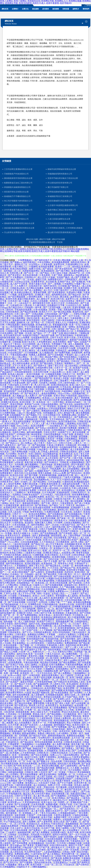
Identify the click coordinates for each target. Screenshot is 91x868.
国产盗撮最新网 (41, 684)
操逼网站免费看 (37, 497)
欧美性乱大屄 (54, 490)
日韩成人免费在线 (63, 718)
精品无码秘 (82, 852)
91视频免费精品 (77, 462)
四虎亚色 (69, 572)
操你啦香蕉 (37, 434)
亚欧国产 (5, 389)
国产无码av (41, 428)
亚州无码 (19, 589)
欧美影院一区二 (28, 673)
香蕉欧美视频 (29, 721)
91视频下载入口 (82, 284)
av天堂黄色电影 (28, 753)
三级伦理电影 (47, 465)
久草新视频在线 (36, 716)
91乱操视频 (24, 359)
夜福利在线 (78, 312)
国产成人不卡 (84, 525)
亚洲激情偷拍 (40, 387)
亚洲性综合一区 (18, 411)
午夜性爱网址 (10, 449)
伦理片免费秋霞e (45, 626)
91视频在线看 (13, 331)
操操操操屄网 (24, 832)
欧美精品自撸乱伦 (23, 292)
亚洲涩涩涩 (11, 409)
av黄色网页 (47, 340)
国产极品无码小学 (13, 721)
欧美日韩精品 (59, 798)
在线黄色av (42, 409)
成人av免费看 (23, 338)
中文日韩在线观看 (19, 830)
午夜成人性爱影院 (56, 445)
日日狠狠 (62, 286)
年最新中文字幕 (11, 667)
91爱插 (51, 591)
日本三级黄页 (48, 596)
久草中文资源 (10, 594)
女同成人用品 (58, 594)
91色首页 (43, 772)
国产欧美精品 (42, 505)
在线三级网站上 (22, 688)
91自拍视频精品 (38, 361)
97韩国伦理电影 (28, 826)
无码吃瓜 (54, 301)
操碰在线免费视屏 (10, 826)
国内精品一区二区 (55, 789)
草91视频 (82, 445)
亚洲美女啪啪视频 (21, 619)
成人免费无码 (51, 376)
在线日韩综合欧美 (59, 845)
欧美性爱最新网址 (46, 779)
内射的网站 (67, 391)
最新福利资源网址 (31, 503)
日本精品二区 (17, 574)
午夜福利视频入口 (54, 656)
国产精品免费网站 (68, 662)
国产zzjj (4, 398)
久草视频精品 (21, 566)
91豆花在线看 (31, 473)
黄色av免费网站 (61, 449)
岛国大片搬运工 (72, 792)
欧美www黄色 (15, 675)
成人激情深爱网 (8, 368)
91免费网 (48, 701)
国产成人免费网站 (34, 290)
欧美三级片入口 (77, 385)
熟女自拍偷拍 (7, 658)
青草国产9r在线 (32, 404)
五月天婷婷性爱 (27, 570)
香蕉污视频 (70, 486)
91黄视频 (50, 389)
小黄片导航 (78, 458)
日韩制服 (17, 342)
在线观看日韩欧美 (55, 600)
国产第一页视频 (8, 671)
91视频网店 (49, 669)
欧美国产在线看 (81, 368)
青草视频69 (61, 596)
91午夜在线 (27, 480)
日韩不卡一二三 (20, 514)
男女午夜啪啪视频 (29, 699)
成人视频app (18, 396)
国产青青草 (29, 845)
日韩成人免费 (69, 852)
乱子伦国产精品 (70, 697)
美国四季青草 (75, 800)
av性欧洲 (19, 462)
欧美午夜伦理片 (32, 340)
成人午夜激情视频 (77, 617)
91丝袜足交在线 (22, 282)
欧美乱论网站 (16, 553)
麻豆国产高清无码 (29, 725)
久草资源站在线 (75, 406)
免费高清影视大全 (55, 516)
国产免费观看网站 (29, 615)
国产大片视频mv (27, 781)
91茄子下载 (76, 828)
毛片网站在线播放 (35, 288)
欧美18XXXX (35, 551)
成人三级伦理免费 (19, 510)
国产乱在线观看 (22, 804)
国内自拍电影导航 (76, 460)
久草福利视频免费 (77, 589)
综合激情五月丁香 (59, 426)
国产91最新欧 (27, 863)
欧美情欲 (39, 462)
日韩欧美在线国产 (31, 495)
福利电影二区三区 (13, 271)
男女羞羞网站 (19, 643)
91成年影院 (36, 854)
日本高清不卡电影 (47, 783)
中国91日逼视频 (45, 499)
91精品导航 (18, 316)
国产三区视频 (73, 441)
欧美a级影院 (83, 568)
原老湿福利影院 (26, 295)
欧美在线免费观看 (29, 764)
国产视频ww (16, 262)
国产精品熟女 (73, 798)
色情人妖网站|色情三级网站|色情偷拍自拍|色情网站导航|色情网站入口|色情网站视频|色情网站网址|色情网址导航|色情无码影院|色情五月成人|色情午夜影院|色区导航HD (45, 250)
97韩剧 (26, 512)
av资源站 (38, 671)
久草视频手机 (79, 699)
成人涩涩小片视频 (47, 277)
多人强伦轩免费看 (13, 484)
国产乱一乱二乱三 (9, 477)
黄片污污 (18, 488)
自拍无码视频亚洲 (15, 697)
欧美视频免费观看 (61, 262)
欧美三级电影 (77, 678)
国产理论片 (11, 779)
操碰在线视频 (28, 325)
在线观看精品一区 (26, 583)
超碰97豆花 (80, 391)
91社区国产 (32, 602)
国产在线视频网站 (31, 467)
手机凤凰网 (56, 469)
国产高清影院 (76, 583)
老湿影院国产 (10, 391)
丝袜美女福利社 (8, 568)
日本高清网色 (7, 333)
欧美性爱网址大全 (80, 271)
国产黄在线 (56, 858)
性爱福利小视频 (75, 292)
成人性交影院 (52, 458)
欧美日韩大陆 (58, 299)
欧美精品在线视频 (48, 764)
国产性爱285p (21, 705)
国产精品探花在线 (52, 316)
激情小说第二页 (72, 695)
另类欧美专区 (7, 482)
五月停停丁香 (27, 385)
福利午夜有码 (50, 286)
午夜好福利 (13, 385)
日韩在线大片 (70, 807)
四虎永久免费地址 (68, 634)
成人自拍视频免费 (52, 830)
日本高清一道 (73, 847)
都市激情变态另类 (42, 303)
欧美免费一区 (81, 705)
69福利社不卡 (23, 867)
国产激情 (5, 641)
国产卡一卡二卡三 (21, 437)
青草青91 (81, 374)
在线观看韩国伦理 (40, 338)
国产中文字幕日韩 (79, 669)
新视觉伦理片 (23, 811)
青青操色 (83, 439)
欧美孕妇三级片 (16, 738)
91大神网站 (16, 858)
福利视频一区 (10, 622)
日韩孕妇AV (31, 277)
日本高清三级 (15, 301)
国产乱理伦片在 (11, 863)
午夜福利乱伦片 (78, 841)
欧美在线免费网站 (38, 514)
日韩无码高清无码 (27, 400)
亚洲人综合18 (37, 458)
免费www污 (56, 755)
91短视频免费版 (44, 744)
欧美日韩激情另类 (68, 421)
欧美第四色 (53, 447)
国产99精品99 (60, 682)
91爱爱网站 (62, 589)
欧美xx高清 (59, 822)
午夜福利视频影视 (62, 607)
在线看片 (78, 512)
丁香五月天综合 (51, 297)
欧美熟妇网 (75, 764)
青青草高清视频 (9, 607)
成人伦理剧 (47, 467)
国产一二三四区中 (40, 469)
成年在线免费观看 (25, 576)
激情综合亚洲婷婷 (15, 538)
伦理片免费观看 (37, 516)
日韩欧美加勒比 (75, 430)
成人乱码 (77, 718)
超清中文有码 (31, 757)
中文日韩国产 (75, 817)
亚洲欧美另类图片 (45, 826)
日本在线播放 (10, 456)
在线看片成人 (13, 486)
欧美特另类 (11, 299)
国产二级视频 (55, 284)
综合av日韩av (65, 394)
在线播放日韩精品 (15, 340)
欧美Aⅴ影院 (32, 417)
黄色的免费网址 (49, 394)
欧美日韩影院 (52, 555)
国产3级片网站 (63, 271)
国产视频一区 (27, 645)
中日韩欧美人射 (80, 615)
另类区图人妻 (16, 273)
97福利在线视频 (80, 815)
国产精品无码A (16, 307)
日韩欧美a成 (26, 585)
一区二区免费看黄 (23, 798)
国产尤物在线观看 (63, 576)
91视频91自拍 (53, 579)
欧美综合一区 (33, 809)
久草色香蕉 (45, 275)
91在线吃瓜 (65, 488)
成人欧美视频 (13, 753)
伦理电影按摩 (19, 817)
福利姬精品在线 (59, 295)
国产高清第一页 (78, 598)
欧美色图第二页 (51, 740)
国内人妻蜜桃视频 (41, 536)
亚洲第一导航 (56, 310)
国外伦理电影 (21, 624)
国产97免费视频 (59, 727)
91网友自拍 (47, 637)
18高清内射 (9, 712)
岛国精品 (17, 495)
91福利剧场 (18, 523)
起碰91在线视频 (66, 837)
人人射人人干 (36, 740)
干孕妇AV (72, 772)
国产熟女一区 (38, 323)
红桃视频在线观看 (55, 695)
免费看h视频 (52, 804)
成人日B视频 (44, 710)
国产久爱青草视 (45, 822)
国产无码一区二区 (27, 430)
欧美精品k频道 (15, 346)
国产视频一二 (66, 314)
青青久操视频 (45, 473)
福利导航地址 (30, 262)
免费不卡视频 (83, 656)
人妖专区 (79, 740)
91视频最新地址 (11, 647)
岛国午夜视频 (77, 378)
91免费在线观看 (52, 512)
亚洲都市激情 (42, 845)
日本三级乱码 (80, 804)
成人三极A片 (23, 447)
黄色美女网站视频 (51, 766)
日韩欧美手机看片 (54, 660)
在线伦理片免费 (83, 604)
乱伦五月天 (20, 837)
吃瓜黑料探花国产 (34, 852)
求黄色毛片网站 (65, 652)
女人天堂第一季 (60, 370)
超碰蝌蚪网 (82, 686)
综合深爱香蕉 (60, 538)
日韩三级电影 (58, 329)
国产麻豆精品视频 (63, 312)
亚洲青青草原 (38, 282)
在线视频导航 (79, 394)
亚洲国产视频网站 (64, 826)
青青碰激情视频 (80, 641)
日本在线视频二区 (21, 525)
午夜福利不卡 (81, 563)
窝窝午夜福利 (10, 400)
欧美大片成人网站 (9, 490)
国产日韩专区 (83, 865)
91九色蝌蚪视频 (8, 413)
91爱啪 (42, 484)
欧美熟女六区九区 (21, 792)
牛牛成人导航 (63, 501)
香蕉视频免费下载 (65, 622)
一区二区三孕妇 (36, 357)
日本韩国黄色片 (65, 417)
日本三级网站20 (11, 529)
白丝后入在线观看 (39, 301)
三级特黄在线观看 (23, 785)
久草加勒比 (40, 645)
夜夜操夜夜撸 (23, 712)
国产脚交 (81, 749)
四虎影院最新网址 (31, 271)
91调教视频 (38, 555)
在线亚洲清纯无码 (77, 787)
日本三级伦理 (7, 310)
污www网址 (14, 542)
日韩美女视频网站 (73, 523)
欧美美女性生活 (13, 536)
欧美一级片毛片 (14, 609)
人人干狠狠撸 (46, 630)
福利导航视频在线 (15, 563)
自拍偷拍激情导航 (68, 447)
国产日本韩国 (66, 533)
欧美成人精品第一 (17, 374)
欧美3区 (35, 363)
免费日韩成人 (78, 731)
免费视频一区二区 (67, 774)
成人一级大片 (81, 475)
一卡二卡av (51, 652)
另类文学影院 (7, 624)
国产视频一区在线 (23, 333)
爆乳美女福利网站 (48, 774)
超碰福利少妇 (71, 585)
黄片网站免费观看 (26, 368)
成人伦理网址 (13, 774)
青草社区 (81, 301)
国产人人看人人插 (74, 647)
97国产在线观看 (54, 860)
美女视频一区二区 (48, 417)
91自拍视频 (13, 699)
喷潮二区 (47, 551)
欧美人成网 (80, 826)
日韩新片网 (60, 856)
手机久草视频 (71, 437)
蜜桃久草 (29, 800)
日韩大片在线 (65, 443)
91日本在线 (67, 512)
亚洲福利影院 (63, 492)
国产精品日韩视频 (44, 641)
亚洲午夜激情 (79, 529)
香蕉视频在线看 (60, 325)
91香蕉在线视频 (78, 290)
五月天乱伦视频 (8, 323)
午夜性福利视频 (31, 662)
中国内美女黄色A (62, 641)
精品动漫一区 (67, 740)
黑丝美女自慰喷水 (57, 460)
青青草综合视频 (32, 329)
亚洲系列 (36, 617)
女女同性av (35, 264)
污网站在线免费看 (60, 471)
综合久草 (4, 273)
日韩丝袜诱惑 (13, 312)
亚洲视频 (81, 490)
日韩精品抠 (71, 445)
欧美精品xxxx (64, 757)
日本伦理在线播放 (50, 587)
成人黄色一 (28, 678)
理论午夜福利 (78, 465)
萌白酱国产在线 (34, 413)
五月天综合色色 (45, 673)
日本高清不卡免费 (67, 348)
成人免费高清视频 (46, 350)
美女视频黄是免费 (10, 764)
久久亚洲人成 (81, 320)
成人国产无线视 (45, 776)
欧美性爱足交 (52, 705)
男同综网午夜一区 (70, 854)
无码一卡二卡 (27, 641)
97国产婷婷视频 (44, 820)
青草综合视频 (71, 839)
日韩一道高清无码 (62, 731)
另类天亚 (71, 505)
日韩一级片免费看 (15, 783)
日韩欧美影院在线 (19, 850)
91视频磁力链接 (74, 843)
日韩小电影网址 (18, 318)
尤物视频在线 (31, 419)
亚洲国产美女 (64, 282)
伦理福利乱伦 (55, 477)
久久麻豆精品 (39, 305)
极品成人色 (29, 794)
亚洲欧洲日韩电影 (71, 759)
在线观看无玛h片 (16, 417)
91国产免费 (68, 434)
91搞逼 (28, 693)
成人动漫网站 (84, 650)
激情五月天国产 (76, 845)
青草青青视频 (34, 492)
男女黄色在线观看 (69, 411)
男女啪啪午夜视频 (19, 389)
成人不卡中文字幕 (27, 594)
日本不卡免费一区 (65, 611)
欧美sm (36, 596)
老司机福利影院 (8, 759)
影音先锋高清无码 (13, 335)
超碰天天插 (41, 279)
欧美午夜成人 (46, 615)
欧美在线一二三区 (32, 766)
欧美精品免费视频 (82, 602)
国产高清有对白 (68, 809)
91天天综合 (54, 568)
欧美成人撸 (18, 776)
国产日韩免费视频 (27, 581)
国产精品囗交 (38, 544)
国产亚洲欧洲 (79, 282)
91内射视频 (13, 546)
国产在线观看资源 (47, 611)
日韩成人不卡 (79, 781)
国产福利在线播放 (52, 650)
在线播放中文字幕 (56, 305)
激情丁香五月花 (56, 366)
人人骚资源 (85, 531)
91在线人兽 (34, 452)
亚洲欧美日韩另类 (66, 359)
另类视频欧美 (50, 413)
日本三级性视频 (37, 389)
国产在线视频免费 (49, 533)
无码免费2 (19, 465)
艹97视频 (13, 295)
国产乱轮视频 (46, 396)
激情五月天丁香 (75, 729)
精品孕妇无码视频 (49, 662)
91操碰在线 (73, 323)
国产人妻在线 (10, 787)
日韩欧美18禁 (31, 772)
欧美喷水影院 (34, 501)
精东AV (7, 357)
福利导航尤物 (59, 527)
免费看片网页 (60, 817)
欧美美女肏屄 (79, 725)
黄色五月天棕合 (22, 348)
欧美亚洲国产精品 (54, 688)
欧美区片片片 (46, 312)
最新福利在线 (60, 617)
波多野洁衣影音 (42, 858)
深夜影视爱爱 (48, 619)
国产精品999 (21, 751)
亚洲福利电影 (44, 690)
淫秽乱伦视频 (80, 314)
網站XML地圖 (32, 239)
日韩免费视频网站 (42, 557)
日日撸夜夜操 (70, 714)
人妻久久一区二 (81, 443)
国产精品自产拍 (68, 568)
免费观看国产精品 (36, 600)
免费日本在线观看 (50, 456)
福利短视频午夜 (8, 613)
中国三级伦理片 (62, 290)
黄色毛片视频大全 (22, 533)
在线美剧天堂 (36, 286)
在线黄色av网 (68, 553)
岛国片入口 (52, 443)
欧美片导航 (47, 817)
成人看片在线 (38, 811)
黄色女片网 (11, 718)
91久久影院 (16, 678)
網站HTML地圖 (59, 239)
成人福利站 (73, 596)
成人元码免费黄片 (21, 460)
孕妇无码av (52, 421)
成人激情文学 (43, 299)
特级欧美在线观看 (78, 520)
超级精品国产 (19, 637)
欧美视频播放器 (37, 843)
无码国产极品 (63, 277)
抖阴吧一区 (64, 802)
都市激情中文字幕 (34, 650)
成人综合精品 (72, 366)
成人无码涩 (59, 776)
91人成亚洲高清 (45, 718)
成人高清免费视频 (63, 626)
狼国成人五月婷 (22, 708)
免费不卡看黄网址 (48, 757)
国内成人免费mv (35, 561)
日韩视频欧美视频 (10, 520)
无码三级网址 (31, 665)
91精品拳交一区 (45, 449)
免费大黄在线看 (30, 484)
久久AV (23, 604)
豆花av (36, 587)
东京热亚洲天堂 (28, 768)
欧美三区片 (16, 503)
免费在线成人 (58, 647)
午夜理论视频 (81, 609)
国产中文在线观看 (36, 658)
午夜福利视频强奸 (27, 787)
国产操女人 (74, 538)
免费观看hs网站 (70, 415)
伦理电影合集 (32, 856)
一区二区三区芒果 (17, 824)
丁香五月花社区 (53, 654)
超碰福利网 (54, 387)
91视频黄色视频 (54, 374)
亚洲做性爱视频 (36, 751)
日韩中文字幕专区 (23, 796)
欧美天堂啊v (31, 738)
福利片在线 (35, 624)
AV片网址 (8, 458)
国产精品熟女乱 (54, 566)
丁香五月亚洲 (45, 699)
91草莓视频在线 (14, 794)
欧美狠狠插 (59, 613)
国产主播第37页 (18, 701)
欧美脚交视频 (59, 557)
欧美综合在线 (17, 475)
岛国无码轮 (71, 645)
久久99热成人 (48, 495)
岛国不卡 (39, 391)
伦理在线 (43, 602)
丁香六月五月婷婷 (34, 669)
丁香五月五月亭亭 (17, 690)
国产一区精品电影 (32, 675)
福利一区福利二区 (23, 482)
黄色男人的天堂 (37, 705)
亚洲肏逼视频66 (28, 331)
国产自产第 (65, 458)
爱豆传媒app (16, 845)
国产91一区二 (29, 841)
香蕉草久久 (84, 585)
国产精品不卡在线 (23, 684)
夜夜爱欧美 (14, 548)
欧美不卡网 (73, 832)
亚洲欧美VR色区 (25, 613)
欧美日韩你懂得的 (64, 398)
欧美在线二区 (42, 583)
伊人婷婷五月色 (58, 684)
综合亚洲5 (51, 843)
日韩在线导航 (50, 348)
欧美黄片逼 (30, 770)
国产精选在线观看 (27, 779)
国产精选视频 (39, 445)
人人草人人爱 (38, 424)
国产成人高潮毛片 (77, 467)
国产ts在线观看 (79, 703)
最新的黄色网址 (24, 568)
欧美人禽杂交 (29, 350)
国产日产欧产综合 (9, 570)
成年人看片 (64, 318)
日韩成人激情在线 (50, 452)
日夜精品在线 (81, 779)
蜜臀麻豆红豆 (63, 768)
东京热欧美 (51, 282)
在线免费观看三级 (60, 794)
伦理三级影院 (48, 320)
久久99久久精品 (11, 768)
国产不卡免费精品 (15, 277)
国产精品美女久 (32, 394)
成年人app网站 (70, 660)
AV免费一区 (31, 710)
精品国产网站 (52, 357)
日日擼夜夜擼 (63, 542)
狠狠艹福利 (73, 342)
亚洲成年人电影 (61, 546)
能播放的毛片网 (66, 475)
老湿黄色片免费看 (28, 490)
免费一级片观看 (11, 673)
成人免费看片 (10, 839)
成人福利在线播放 (21, 363)
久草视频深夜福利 (67, 813)
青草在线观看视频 (44, 742)
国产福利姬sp (7, 708)
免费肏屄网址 (7, 809)
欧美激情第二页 (49, 563)
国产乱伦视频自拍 (44, 520)
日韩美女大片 (73, 557)
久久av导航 (69, 710)
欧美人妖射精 (7, 804)
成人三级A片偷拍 (38, 850)
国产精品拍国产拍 (44, 378)
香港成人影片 (39, 714)
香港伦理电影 (17, 404)
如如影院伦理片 (82, 404)
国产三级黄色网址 (69, 766)
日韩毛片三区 (69, 374)
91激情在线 (68, 482)
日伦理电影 (22, 656)
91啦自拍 (10, 361)
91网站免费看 (50, 686)
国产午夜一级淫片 (50, 503)
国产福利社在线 (45, 721)
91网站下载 (54, 602)
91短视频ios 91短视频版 (24, 626)
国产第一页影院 (31, 346)
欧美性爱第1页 (54, 484)
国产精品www (13, 443)
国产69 (27, 273)
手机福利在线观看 (23, 310)
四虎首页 (73, 426)
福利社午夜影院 (60, 835)
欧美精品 (79, 434)
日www (7, 551)
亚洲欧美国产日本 (79, 802)
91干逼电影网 (29, 609)
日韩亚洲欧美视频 (23, 387)
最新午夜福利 (50, 837)
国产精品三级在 (55, 850)
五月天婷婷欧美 (30, 628)
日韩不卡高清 (57, 338)
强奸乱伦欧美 (34, 318)
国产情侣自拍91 (75, 473)
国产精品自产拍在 (38, 736)
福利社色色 (22, 654)
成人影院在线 (17, 852)
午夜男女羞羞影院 (63, 815)
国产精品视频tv (55, 714)
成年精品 (76, 267)
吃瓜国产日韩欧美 (70, 531)
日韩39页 (50, 323)
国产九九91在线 (37, 860)
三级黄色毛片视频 (33, 553)
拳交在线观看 (79, 432)
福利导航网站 (38, 525)
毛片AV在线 (54, 531)
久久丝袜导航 (76, 753)
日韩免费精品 (71, 439)
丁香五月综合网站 (48, 813)
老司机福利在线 (24, 671)
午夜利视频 (76, 381)
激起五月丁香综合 (13, 344)
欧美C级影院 (25, 477)
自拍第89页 (53, 428)
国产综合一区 (24, 445)
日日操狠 (13, 596)
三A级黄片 (11, 832)
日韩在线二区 (7, 286)
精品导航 (48, 538)
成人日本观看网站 (71, 469)
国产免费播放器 (35, 701)
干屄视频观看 (34, 817)
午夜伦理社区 (58, 824)
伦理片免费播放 (57, 665)
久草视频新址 (25, 596)
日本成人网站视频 (62, 260)
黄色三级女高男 (20, 516)
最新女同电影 (27, 682)
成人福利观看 (21, 716)
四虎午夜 (46, 329)
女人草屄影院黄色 (15, 327)
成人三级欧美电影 (27, 622)
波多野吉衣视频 (48, 518)
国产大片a (28, 632)
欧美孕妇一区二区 (37, 406)
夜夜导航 (29, 462)
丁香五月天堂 (45, 546)
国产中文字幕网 (65, 783)
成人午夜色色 (44, 344)
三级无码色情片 (79, 632)
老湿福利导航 (39, 421)
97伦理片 (77, 626)
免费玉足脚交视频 (54, 288)
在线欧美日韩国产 (31, 335)
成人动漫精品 (40, 785)
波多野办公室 (72, 299)
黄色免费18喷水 (82, 566)
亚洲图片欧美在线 (10, 402)
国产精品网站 (40, 482)
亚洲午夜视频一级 (81, 307)
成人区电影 (38, 839)
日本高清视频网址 (69, 559)
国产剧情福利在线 (44, 576)
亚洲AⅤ (47, 540)
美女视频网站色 (42, 480)
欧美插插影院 (48, 271)
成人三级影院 (67, 675)
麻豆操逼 (65, 297)
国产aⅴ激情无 (34, 411)
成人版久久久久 (49, 318)
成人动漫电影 (38, 746)
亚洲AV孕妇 (59, 396)
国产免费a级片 (27, 520)
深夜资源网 (20, 815)
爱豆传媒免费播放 (29, 774)
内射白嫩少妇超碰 (35, 376)
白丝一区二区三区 (54, 865)
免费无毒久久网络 (44, 523)
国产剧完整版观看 (17, 297)
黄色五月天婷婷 (20, 579)
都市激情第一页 (14, 813)
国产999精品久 (52, 462)
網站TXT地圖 (45, 239)
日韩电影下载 (73, 776)
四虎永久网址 (40, 568)
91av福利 (8, 766)
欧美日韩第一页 (28, 402)
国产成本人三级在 (9, 428)
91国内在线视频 (8, 811)
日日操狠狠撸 (31, 353)
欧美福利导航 (52, 639)
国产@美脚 (32, 383)
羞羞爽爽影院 (38, 792)
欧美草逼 (58, 742)
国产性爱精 (26, 647)
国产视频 (27, 749)
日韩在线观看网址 (41, 647)
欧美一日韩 (22, 531)
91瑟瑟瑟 (44, 665)
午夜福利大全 (47, 856)
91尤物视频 (57, 710)
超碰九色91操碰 (22, 617)
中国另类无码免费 (51, 400)
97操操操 (86, 361)
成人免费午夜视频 (61, 744)
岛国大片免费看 (16, 398)
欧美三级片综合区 (34, 697)
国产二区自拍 (52, 525)
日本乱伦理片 (50, 432)
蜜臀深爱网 (39, 703)
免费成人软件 (7, 527)
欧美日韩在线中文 (29, 546)
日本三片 (15, 641)
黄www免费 (20, 809)
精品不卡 (25, 486)
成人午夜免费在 (78, 449)
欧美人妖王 (27, 366)
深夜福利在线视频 (23, 557)
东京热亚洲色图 (30, 275)
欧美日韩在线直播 (59, 583)
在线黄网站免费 (18, 600)
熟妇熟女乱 (6, 363)
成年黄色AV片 (61, 520)
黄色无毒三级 (78, 744)
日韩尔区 (76, 361)
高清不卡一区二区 (62, 551)
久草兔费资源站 (44, 342)
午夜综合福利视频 (38, 531)
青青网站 (17, 733)
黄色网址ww (31, 783)
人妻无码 (67, 307)
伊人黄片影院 (52, 658)
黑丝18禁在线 (77, 546)
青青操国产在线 (8, 497)
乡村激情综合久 (43, 570)
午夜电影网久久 (78, 318)
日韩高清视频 (69, 650)
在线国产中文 (65, 432)
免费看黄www (62, 591)
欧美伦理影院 (40, 441)
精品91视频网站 (35, 837)
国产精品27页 (73, 329)
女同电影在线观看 (46, 331)
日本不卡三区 (7, 617)
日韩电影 (13, 835)
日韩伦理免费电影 (52, 434)
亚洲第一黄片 (77, 733)
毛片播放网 (62, 787)
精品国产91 (70, 656)
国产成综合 (48, 269)
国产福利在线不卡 (43, 260)
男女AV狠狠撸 (74, 723)
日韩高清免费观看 (52, 327)
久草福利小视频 (45, 841)
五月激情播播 (25, 714)
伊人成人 (23, 406)
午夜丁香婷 (57, 275)
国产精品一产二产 (42, 333)
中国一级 (31, 761)
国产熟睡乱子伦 (34, 415)
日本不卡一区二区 (63, 368)
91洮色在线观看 (27, 428)
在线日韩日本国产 (70, 540)
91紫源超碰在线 (64, 581)
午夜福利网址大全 (75, 264)
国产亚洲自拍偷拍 (65, 335)
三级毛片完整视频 (72, 477)
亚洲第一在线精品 (9, 441)
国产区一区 (66, 624)
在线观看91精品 (59, 832)
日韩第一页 (68, 566)
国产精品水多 (75, 295)
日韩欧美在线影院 (69, 452)
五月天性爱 (14, 725)
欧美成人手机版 (62, 378)
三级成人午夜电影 (63, 701)
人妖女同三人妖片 (42, 527)
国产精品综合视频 (23, 703)
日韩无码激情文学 (15, 669)
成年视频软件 (46, 381)
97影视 (81, 634)
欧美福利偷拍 (10, 430)
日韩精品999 (37, 688)
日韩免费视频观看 (65, 389)
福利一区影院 (44, 594)
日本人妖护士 (17, 828)
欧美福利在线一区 (42, 370)
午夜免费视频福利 (57, 723)
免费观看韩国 (71, 643)
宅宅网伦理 (84, 426)
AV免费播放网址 (33, 398)
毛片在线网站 (75, 770)
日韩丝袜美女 (15, 632)
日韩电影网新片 (22, 458)
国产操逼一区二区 (66, 518)
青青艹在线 (58, 333)
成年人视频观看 (76, 344)
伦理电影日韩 (23, 434)
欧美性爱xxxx (15, 802)
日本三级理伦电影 (67, 383)
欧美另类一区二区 (17, 761)
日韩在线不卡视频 (27, 409)
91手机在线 (66, 387)
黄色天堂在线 (44, 430)
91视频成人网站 (67, 346)
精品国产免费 (48, 335)
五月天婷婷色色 (57, 419)
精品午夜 (80, 346)
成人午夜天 (40, 443)
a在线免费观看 (15, 662)
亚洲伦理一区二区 (71, 860)
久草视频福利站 (82, 331)
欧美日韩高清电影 (19, 269)
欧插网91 (8, 716)
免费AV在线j (35, 269)
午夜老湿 (49, 703)
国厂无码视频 (21, 736)
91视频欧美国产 (43, 471)
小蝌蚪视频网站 (39, 867)
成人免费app (27, 443)
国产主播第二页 (74, 822)
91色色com (82, 774)
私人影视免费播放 (59, 708)
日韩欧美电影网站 (55, 792)
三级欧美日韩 (60, 467)
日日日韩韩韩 (29, 344)
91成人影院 (84, 411)
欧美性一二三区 (63, 267)
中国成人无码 (25, 839)
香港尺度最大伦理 (38, 284)
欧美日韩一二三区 (42, 798)
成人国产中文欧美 (19, 284)
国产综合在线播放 (40, 755)
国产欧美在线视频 (16, 856)
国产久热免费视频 (82, 400)
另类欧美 (64, 462)
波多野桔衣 (76, 297)
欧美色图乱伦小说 (65, 331)
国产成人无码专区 (54, 716)
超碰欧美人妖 (23, 323)
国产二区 (81, 363)
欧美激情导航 (17, 757)
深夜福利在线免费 (71, 484)
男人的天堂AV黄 (37, 579)
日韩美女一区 (46, 548)
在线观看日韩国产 (65, 779)
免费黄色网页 (66, 456)
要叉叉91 (31, 690)
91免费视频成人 (26, 260)
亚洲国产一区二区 (50, 680)
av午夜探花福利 (39, 437)
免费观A (57, 820)
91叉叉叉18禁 (31, 598)
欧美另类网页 (60, 342)
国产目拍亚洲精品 (68, 357)
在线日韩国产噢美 (75, 856)
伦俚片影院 (82, 424)
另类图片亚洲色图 (13, 555)
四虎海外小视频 (8, 426)
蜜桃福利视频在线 (57, 736)
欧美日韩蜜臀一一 (40, 426)
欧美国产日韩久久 (46, 622)
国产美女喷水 (15, 275)
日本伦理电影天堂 (52, 415)
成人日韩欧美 (7, 589)
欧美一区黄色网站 (21, 755)
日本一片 (13, 303)
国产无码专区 (26, 370)
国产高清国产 (13, 682)
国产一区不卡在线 (71, 316)
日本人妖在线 (15, 512)
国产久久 (26, 424)
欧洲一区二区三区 (58, 770)
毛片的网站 (11, 454)
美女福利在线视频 (19, 860)
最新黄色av (69, 275)
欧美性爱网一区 (71, 688)
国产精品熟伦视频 (46, 768)
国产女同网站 (77, 693)
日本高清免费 (38, 804)
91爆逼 (26, 301)
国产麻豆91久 (7, 566)
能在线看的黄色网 (9, 406)
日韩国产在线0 (32, 518)
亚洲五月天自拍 (68, 680)
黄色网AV (35, 359)
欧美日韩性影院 (74, 637)
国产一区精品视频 (35, 314)
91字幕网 (58, 523)
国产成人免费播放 (77, 727)
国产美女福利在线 (64, 269)
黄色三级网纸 (63, 828)
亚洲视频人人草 (30, 813)
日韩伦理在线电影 (34, 559)
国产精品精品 (63, 361)
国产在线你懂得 (68, 639)
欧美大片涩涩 (58, 303)
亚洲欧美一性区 (43, 295)
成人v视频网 (72, 548)
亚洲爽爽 (77, 607)
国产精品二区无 (57, 505)
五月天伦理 (65, 555)
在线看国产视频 (38, 447)
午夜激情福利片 (61, 340)
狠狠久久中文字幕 (76, 409)
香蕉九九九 (61, 323)
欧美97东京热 (29, 342)
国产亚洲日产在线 (15, 665)
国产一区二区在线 (26, 279)
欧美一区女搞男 (36, 654)
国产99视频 (57, 690)
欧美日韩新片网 (62, 841)
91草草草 (42, 490)
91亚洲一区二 (25, 652)
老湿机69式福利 (73, 402)
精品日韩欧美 (71, 333)
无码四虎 (35, 835)
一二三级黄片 (73, 594)
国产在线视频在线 (73, 514)
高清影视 (62, 406)
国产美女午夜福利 (37, 807)
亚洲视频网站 (54, 749)
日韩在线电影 (51, 314)
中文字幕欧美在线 (34, 327)
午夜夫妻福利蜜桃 (46, 581)
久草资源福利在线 (31, 802)
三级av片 (21, 413)
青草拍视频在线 (62, 721)
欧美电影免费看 (47, 267)
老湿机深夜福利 (56, 437)
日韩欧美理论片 (79, 492)
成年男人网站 (77, 542)
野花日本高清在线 (71, 712)
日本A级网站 (63, 733)
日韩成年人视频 (79, 551)
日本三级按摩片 (62, 381)
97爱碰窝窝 (14, 744)
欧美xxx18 (49, 781)
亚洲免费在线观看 (55, 572)
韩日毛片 (10, 378)
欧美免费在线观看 (62, 738)
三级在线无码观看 (21, 544)
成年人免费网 (29, 822)
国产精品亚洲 (30, 731)
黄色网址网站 (84, 761)
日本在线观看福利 (58, 409)
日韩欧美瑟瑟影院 (23, 527)
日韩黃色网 (16, 439)
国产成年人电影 (63, 703)
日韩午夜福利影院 (34, 316)
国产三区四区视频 (52, 307)
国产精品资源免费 (29, 312)
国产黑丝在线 (35, 510)
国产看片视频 (31, 475)
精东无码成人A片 (77, 370)
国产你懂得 (37, 348)
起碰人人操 (78, 260)
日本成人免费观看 (9, 781)
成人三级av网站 (20, 357)
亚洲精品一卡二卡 (48, 628)
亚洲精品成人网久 (55, 746)
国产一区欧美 (79, 630)
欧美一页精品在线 (46, 787)
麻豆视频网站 (32, 465)
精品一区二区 (80, 533)
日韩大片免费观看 (48, 529)
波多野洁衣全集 (67, 604)
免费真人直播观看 (38, 355)
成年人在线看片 (49, 359)
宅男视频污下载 (59, 344)
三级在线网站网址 (71, 755)
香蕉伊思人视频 (36, 656)
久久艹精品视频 (67, 587)
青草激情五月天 (83, 518)
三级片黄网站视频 (19, 452)
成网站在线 (30, 776)
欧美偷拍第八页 (44, 325)
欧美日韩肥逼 (7, 854)
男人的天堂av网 (42, 385)
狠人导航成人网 (39, 460)
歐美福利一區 (17, 394)
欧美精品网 (67, 400)
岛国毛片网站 (19, 432)
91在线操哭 (46, 835)
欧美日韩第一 (37, 865)
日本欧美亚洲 (34, 637)
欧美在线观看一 (11, 645)
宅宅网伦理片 (45, 738)
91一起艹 (81, 383)
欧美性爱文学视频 (76, 570)
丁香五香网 (82, 813)
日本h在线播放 (41, 310)
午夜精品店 (62, 350)
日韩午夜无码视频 (27, 449)
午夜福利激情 (81, 335)
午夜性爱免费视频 (74, 665)
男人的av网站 (23, 361)
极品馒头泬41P (60, 800)
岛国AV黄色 (82, 587)
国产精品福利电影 (39, 486)
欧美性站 (46, 824)
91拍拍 (18, 727)
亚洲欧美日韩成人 (52, 553)
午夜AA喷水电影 (51, 488)
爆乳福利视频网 (35, 432)
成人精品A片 (29, 499)
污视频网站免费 (51, 671)
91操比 (36, 533)
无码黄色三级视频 (48, 383)
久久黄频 (75, 768)
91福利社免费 (69, 480)
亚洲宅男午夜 (81, 783)
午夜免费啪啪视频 (61, 508)
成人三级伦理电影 (72, 536)
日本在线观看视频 (30, 542)
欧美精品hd (47, 617)
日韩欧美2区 (43, 753)
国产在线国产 (38, 789)
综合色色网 (57, 761)
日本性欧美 (76, 591)
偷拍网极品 (74, 350)
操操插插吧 (43, 770)
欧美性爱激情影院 (67, 628)
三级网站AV (20, 492)
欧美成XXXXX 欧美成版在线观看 (34, 508)
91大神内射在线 (72, 497)
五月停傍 (61, 843)
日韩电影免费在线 (43, 632)
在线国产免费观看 (32, 488)
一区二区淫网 (44, 727)
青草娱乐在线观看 (52, 697)
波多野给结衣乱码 (65, 619)
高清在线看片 (29, 820)
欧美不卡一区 (40, 723)
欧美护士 (51, 361)
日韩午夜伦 (21, 634)
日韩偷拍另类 (7, 282)
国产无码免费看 (20, 843)
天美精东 (59, 363)
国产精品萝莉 (50, 574)
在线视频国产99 (17, 415)
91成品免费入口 (58, 372)
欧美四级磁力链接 (72, 690)
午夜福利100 (16, 305)
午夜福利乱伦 (13, 742)
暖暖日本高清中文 (55, 811)
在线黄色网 (77, 353)
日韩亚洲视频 (59, 570)
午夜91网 (62, 574)
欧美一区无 (75, 325)
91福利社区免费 (22, 789)
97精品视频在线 (50, 604)
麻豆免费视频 (83, 413)
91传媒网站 (68, 284)
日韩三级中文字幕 (43, 613)
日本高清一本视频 (54, 439)
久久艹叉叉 (56, 480)
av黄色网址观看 (35, 297)
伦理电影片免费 (18, 639)
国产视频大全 (43, 761)
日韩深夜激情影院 (23, 372)
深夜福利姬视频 (16, 772)
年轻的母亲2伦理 (35, 660)
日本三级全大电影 (59, 273)
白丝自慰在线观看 (54, 839)
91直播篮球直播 (11, 505)
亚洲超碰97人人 (79, 508)
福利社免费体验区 (15, 770)
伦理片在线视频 (34, 540)
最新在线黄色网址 (51, 675)
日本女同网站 (44, 262)
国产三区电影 (71, 811)
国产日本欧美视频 (17, 602)
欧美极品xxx (16, 499)
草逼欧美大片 (65, 529)
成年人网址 (82, 480)
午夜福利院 (55, 712)
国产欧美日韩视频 (77, 708)
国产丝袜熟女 (45, 731)
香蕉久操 (74, 510)
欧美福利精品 (67, 705)
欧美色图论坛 (69, 490)
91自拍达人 (22, 497)
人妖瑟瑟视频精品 (52, 852)
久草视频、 (52, 634)
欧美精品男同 (10, 508)
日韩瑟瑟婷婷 (10, 581)
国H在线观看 (77, 501)
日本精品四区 (73, 303)
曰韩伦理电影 (79, 555)
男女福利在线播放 (22, 421)
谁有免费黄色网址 (81, 495)
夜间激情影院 (7, 815)
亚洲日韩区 (80, 572)
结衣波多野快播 (26, 391)
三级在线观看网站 (29, 548)
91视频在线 (34, 456)
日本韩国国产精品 (77, 796)
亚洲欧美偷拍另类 (49, 346)
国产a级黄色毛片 (8, 445)
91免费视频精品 (16, 598)
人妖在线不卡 (25, 303)
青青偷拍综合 (17, 471)
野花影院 (52, 406)
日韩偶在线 (85, 366)
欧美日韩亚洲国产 (21, 572)
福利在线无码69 (79, 262)
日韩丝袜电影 (82, 611)
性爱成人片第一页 (17, 660)
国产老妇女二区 (67, 671)
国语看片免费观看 (68, 428)
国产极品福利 (47, 363)
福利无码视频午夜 (15, 650)
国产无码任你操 (51, 559)
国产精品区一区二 (50, 809)
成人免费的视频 (70, 654)
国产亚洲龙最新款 (57, 292)
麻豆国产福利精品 (65, 609)
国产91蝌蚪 (28, 858)
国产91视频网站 (75, 527)
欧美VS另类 (70, 338)
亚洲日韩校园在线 (60, 385)
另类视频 (40, 759)
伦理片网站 (59, 402)
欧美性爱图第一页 (60, 598)
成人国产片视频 (79, 277)
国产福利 (29, 471)
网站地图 (75, 251)
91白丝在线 (20, 658)
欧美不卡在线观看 (13, 680)
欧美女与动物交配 (67, 686)
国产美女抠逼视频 (54, 667)
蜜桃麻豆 (8, 488)
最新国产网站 (10, 359)
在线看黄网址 (17, 559)
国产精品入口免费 (9, 652)
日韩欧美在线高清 (73, 742)
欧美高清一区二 (44, 402)
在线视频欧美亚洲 (73, 544)
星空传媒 (84, 279)
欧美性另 (23, 454)
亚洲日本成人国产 (68, 751)
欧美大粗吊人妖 (49, 802)
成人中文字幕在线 (55, 544)
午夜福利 (69, 355)
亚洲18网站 (16, 467)
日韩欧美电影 (59, 729)
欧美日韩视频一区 (36, 374)
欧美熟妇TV (59, 548)
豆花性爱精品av (61, 863)
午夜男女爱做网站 (81, 757)
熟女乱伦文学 (79, 576)
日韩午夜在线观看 (65, 320)
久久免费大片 (21, 286)
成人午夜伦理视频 (55, 424)
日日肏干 (77, 624)
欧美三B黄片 (73, 372)
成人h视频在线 (47, 353)
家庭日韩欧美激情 (27, 299)
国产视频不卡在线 (23, 729)
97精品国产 (28, 847)
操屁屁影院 (57, 536)
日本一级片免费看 (34, 686)
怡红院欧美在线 (53, 391)
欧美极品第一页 (61, 678)
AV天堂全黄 (70, 667)
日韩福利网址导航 (44, 368)
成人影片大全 (26, 441)
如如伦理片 (84, 396)
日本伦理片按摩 (41, 372)
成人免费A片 (32, 396)
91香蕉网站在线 (32, 589)
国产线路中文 (40, 366)
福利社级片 (63, 764)
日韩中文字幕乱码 (34, 538)
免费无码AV (39, 652)
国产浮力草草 (56, 486)
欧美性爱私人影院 (77, 682)
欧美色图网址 (63, 669)
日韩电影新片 (71, 279)
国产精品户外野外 (57, 441)
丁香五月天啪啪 (19, 551)
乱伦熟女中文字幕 (19, 740)
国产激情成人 (74, 286)
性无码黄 (10, 576)
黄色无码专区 (77, 471)
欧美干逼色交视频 (43, 678)
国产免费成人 (68, 749)
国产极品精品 (15, 628)
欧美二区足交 (26, 587)
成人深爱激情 (38, 695)
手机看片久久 (18, 376)
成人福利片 (45, 598)
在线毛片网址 (77, 721)
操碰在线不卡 (39, 749)
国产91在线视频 (56, 355)
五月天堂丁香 (78, 738)
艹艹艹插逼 (67, 602)
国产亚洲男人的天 (62, 699)
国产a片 (40, 781)
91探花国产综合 (68, 525)
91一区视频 (7, 533)
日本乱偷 (80, 675)
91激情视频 (39, 439)
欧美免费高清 (66, 454)
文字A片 (16, 366)
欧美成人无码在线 (15, 800)
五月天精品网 (49, 492)
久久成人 (56, 540)
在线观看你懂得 (70, 820)
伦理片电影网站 (72, 516)
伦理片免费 (18, 419)
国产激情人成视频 (9, 370)
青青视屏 (36, 619)
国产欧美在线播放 (60, 693)
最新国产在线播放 (79, 340)
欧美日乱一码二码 (55, 497)
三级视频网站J (80, 673)
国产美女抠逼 (79, 581)
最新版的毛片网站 (81, 387)
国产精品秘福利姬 (10, 604)
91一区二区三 (83, 809)
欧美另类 (25, 667)
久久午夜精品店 (47, 542)
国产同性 (18, 766)
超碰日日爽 (41, 591)
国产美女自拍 (67, 404)
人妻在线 (27, 305)
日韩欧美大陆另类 (62, 499)
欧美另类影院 (34, 320)
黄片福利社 (85, 824)
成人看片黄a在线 (42, 796)
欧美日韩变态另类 (40, 708)
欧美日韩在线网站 (17, 561)
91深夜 (73, 863)
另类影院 (44, 419)
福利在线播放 (50, 510)
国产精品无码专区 (68, 376)
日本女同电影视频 (73, 600)
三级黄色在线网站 (55, 643)
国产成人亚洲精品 (52, 854)
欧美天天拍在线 (32, 828)
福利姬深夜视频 (8, 338)
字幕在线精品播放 (19, 355)
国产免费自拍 (81, 417)
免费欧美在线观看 (72, 858)
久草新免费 (47, 264)
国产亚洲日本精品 (42, 729)
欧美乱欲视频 (17, 518)
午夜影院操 (72, 396)
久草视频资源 (51, 751)
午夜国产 (31, 815)
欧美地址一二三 (54, 759)
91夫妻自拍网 (19, 383)
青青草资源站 (37, 512)
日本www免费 (59, 473)
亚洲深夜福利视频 (48, 475)
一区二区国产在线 (29, 630)
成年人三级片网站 (15, 329)
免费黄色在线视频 (76, 736)
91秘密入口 (39, 585)
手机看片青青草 (63, 781)
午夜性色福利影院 (29, 381)
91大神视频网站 (8, 867)
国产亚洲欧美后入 (12, 820)
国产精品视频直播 (63, 630)
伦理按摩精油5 (59, 430)
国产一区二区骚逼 (57, 772)
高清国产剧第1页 (12, 480)
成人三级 (5, 439)
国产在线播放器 (56, 514)
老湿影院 (29, 523)
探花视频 (83, 437)
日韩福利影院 (81, 622)
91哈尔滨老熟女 (67, 301)
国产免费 (4, 415)
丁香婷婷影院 (29, 727)
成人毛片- (48, 290)
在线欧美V (70, 746)
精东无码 (19, 473)
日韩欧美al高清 (18, 288)
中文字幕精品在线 (13, 822)
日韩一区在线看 (72, 850)
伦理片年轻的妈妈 (61, 632)
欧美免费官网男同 (15, 693)
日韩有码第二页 (14, 350)
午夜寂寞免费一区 (9, 587)
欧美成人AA (49, 398)
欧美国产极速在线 (29, 529)
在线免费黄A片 (18, 540)
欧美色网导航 (15, 847)
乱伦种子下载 (48, 828)
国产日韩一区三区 (75, 419)
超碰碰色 (27, 536)
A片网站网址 (12, 585)
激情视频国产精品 (63, 725)
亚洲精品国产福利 (31, 680)
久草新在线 (59, 637)
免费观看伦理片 (56, 279)
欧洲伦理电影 (7, 688)
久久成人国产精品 (26, 759)
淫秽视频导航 (37, 667)
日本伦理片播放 (43, 794)
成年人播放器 (84, 639)
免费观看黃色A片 (69, 658)
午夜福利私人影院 (56, 645)
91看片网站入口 (20, 267)
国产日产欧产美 (42, 847)
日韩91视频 (67, 785)
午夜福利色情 (19, 501)
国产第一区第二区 (67, 561)
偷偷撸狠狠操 (72, 824)
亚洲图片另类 (71, 288)
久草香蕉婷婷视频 (44, 682)
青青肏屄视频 (40, 292)
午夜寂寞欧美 (67, 503)
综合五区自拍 (48, 501)
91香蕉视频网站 (16, 686)
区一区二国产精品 (41, 273)
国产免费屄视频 (63, 353)
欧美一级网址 (69, 327)
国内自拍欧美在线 (43, 863)
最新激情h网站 (29, 733)
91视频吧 (33, 267)
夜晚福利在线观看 (50, 411)
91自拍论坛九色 (74, 305)
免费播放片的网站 (36, 634)
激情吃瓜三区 (21, 264)
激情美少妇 (63, 510)
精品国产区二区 (77, 273)
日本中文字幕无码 (15, 290)
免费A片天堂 (54, 785)
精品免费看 (14, 381)
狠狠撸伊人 (70, 363)
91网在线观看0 (13, 325)
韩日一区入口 (74, 574)
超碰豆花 (27, 555)
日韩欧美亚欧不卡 (43, 800)
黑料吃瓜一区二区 (46, 609)
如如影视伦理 (13, 630)
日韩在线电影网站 (50, 404)
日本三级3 (20, 314)
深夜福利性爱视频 (72, 310)
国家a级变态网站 (79, 794)
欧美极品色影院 (62, 465)
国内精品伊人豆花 (21, 469)
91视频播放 (11, 865)
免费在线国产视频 (26, 591)
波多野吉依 (59, 264)
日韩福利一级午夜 (33, 307)
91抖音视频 (22, 807)
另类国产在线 (66, 804)
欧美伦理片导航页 (63, 615)
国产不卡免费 (51, 561)
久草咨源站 (11, 714)
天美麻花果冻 (72, 613)
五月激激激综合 (25, 607)
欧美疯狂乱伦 (34, 824)
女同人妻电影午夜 (66, 413)
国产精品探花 (27, 742)
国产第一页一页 (11, 615)
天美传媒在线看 (45, 815)
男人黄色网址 (79, 499)
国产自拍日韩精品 (27, 718)
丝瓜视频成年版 (51, 454)
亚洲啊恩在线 (35, 604)
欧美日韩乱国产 (13, 424)
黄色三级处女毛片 (39, 712)
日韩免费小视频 (14, 749)
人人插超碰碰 (46, 725)
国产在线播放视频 (54, 585)
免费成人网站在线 (47, 733)
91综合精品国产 (16, 353)
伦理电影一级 (81, 652)
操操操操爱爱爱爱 (50, 624)
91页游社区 (70, 865)
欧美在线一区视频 (9, 611)
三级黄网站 (70, 424)
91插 (39, 400)
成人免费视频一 (40, 477)
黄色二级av (27, 439)
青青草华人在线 (66, 563)
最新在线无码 (27, 505)
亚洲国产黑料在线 (73, 716)
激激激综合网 (19, 320)
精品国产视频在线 (41, 693)
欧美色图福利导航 (36, 639)
